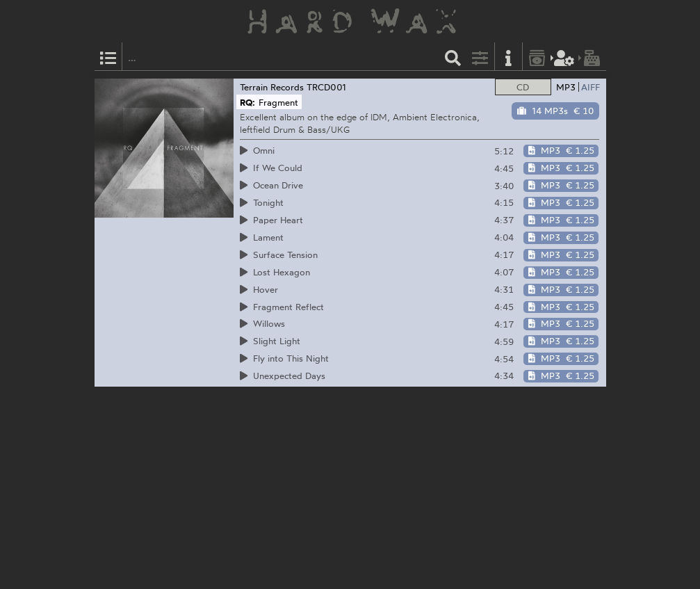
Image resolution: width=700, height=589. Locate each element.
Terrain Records (272, 87)
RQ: (247, 102)
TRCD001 (326, 87)
